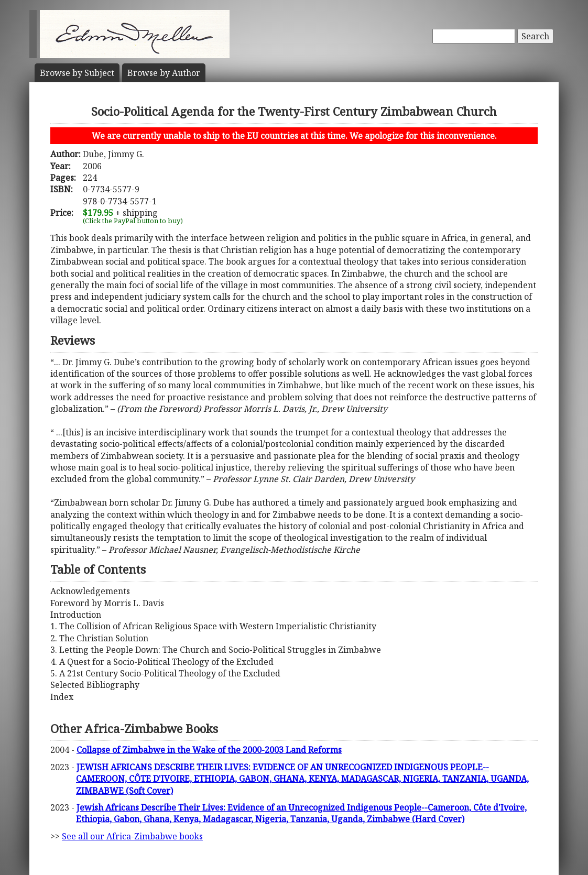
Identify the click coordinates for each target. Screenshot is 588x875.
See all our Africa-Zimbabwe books (132, 836)
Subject (77, 73)
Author (164, 73)
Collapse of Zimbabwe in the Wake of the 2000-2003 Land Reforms (209, 750)
